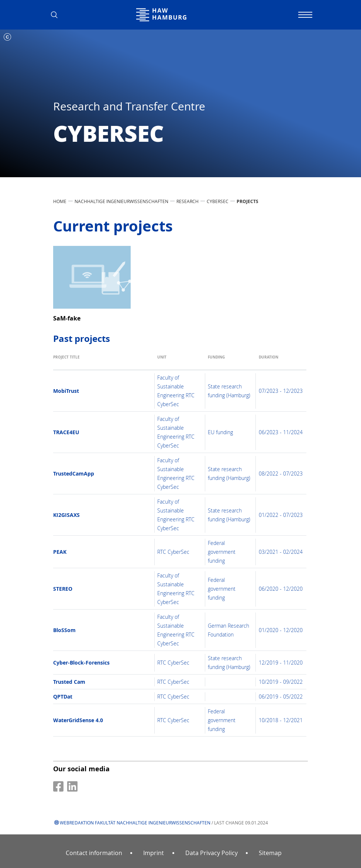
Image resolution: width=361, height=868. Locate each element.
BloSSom (64, 630)
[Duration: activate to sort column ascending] (281, 361)
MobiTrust (66, 391)
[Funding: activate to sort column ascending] (231, 361)
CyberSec (218, 201)
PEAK (60, 552)
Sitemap (270, 853)
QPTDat (63, 697)
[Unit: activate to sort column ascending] (180, 361)
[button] (57, 15)
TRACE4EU (66, 432)
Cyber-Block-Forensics (81, 663)
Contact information (94, 853)
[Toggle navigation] (304, 15)
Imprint (154, 853)
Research (188, 201)
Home (60, 201)
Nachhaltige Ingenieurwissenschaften (121, 201)
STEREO (63, 589)
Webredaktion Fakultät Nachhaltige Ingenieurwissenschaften (135, 823)
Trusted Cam (69, 682)
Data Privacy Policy (212, 853)
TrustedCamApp (74, 474)
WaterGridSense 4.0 (78, 720)
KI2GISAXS (66, 515)
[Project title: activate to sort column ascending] (104, 361)
